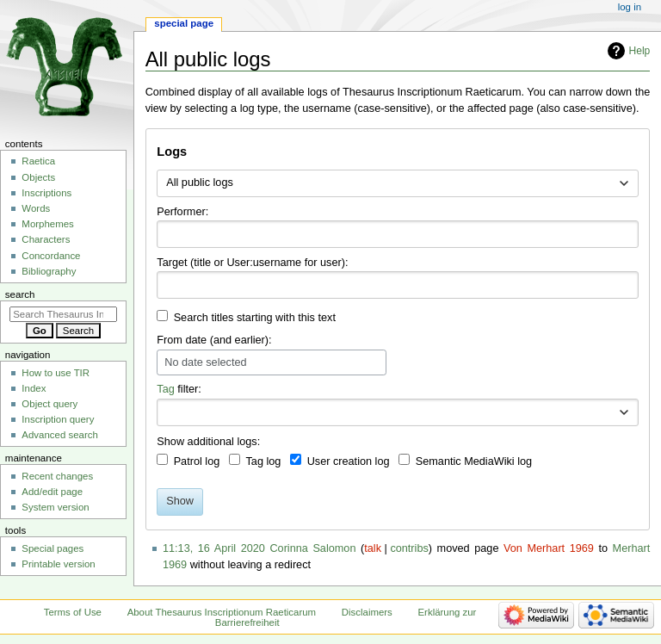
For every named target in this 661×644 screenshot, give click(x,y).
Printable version (58, 564)
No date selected (205, 362)
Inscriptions (46, 193)
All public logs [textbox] (200, 183)
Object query (49, 404)
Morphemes (47, 224)
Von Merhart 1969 (549, 548)
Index (34, 388)
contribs (409, 548)
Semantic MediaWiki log (474, 461)
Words (36, 208)
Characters (46, 239)
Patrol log (197, 461)
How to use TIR (56, 373)
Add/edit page (52, 492)
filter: (179, 389)
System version (55, 507)
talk (373, 548)
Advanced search (60, 435)
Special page (184, 23)
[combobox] (397, 183)
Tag (165, 389)
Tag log (263, 461)
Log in (630, 7)
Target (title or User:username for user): (252, 263)
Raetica (38, 161)
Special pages (53, 548)
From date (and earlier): (214, 340)
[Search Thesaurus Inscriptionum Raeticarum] (63, 314)
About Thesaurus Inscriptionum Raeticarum (222, 612)
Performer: (182, 212)
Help (640, 51)
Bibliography (49, 271)
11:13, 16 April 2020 (214, 548)
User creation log (349, 461)
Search (20, 294)
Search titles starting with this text (255, 318)
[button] (624, 412)
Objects (38, 177)
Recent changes (57, 476)
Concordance (51, 256)
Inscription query (58, 419)
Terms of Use (73, 612)
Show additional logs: (208, 442)
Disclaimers (367, 612)
